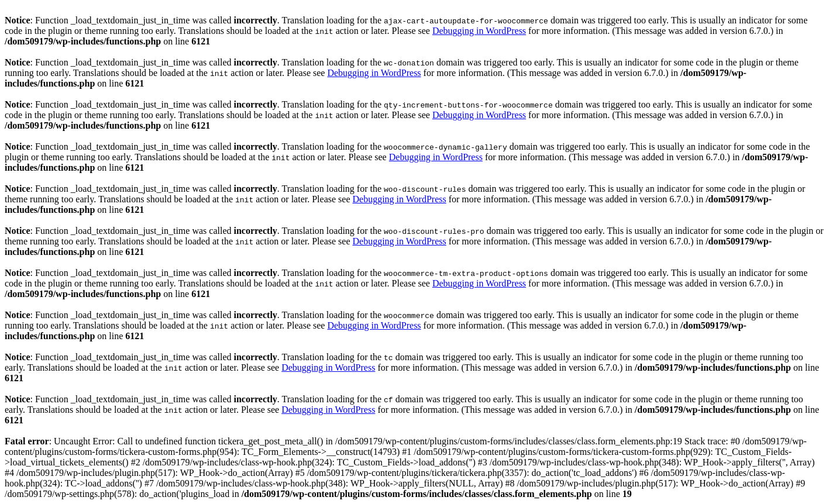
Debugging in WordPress (479, 31)
